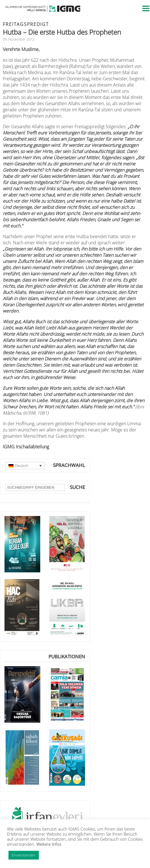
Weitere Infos (49, 844)
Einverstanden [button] (24, 855)
